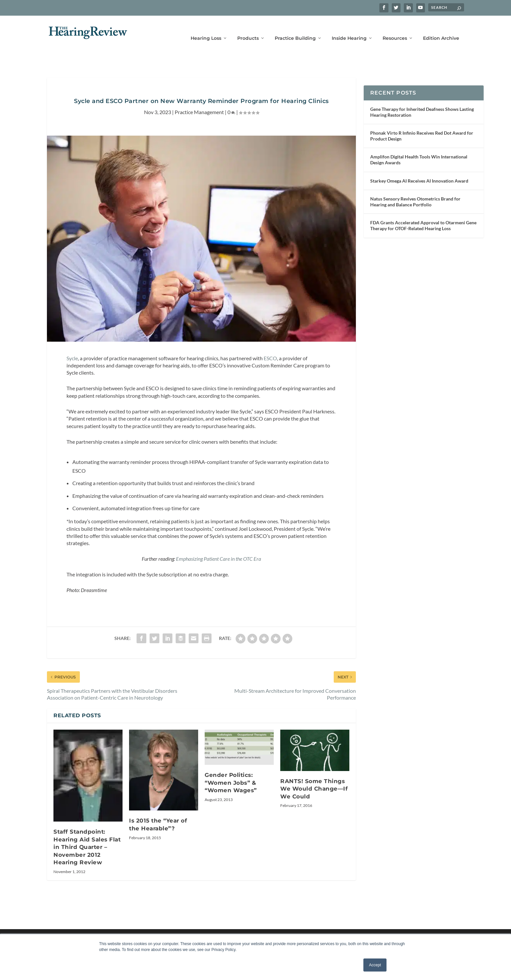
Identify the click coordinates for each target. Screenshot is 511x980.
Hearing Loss (206, 29)
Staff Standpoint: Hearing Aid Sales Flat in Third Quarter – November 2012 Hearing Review (87, 837)
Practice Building (295, 29)
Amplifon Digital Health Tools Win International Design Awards (419, 150)
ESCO (270, 348)
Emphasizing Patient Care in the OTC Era (219, 549)
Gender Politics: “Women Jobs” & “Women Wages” (231, 773)
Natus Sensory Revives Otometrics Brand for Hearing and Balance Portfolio (415, 192)
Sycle (72, 348)
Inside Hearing (349, 29)
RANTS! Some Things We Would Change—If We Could (314, 779)
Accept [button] (375, 965)
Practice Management (199, 102)
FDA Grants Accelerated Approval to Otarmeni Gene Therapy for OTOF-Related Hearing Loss (423, 216)
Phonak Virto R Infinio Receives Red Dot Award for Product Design (422, 126)
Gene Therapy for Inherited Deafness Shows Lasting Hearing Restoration (422, 102)
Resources (395, 29)
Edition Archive (441, 29)
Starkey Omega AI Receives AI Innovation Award (419, 171)
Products (248, 29)
